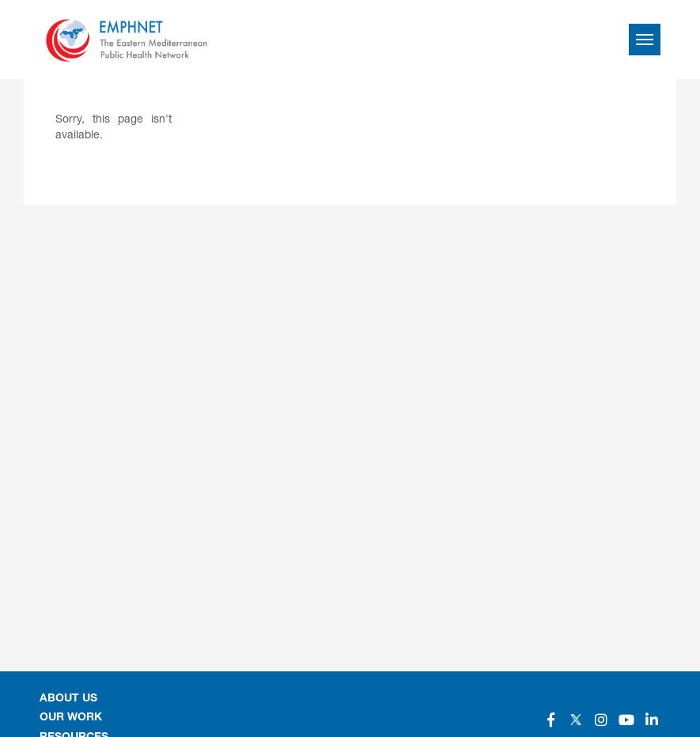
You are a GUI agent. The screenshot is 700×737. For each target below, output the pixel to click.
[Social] (551, 720)
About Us (68, 699)
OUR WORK (71, 718)
